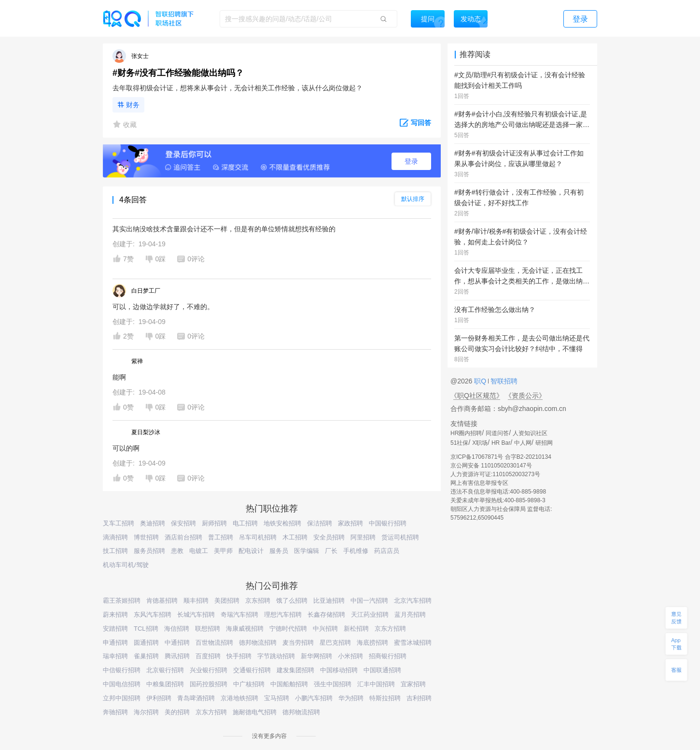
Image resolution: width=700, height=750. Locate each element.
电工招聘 (245, 523)
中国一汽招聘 (369, 601)
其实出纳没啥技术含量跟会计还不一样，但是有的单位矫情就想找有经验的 (224, 229)
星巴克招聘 (335, 643)
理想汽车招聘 (283, 615)
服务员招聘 (149, 551)
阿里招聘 (363, 537)
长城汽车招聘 (196, 615)
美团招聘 (227, 601)
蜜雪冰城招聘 (413, 643)
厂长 (331, 551)
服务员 (279, 551)
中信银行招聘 (122, 670)
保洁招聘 (320, 523)
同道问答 (497, 433)
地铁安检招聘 (282, 523)
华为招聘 (351, 698)
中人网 (523, 443)
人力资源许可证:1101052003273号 (495, 474)
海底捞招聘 (372, 643)
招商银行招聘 (388, 656)
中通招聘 (177, 643)
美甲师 (223, 551)
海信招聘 (177, 629)
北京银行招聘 (165, 670)
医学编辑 (307, 551)
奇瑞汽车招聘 (239, 615)
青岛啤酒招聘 (196, 698)
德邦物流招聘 (258, 643)
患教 (177, 551)
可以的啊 (126, 448)
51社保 (459, 443)
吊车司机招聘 (258, 537)
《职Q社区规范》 (477, 396)
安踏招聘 (115, 629)
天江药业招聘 (370, 615)
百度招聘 (208, 656)
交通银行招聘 (252, 670)
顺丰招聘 (196, 601)
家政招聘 (350, 523)
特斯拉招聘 (385, 698)
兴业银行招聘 (209, 670)
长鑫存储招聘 (326, 615)
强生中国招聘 (333, 684)
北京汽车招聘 (413, 601)
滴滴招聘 (115, 537)
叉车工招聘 (119, 523)
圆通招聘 (146, 643)
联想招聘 (208, 629)
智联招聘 (503, 381)
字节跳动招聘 (276, 656)
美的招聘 (177, 712)
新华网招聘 (316, 656)
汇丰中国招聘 (376, 684)
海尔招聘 (146, 712)
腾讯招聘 (177, 656)
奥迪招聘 (153, 523)
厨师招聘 (214, 523)
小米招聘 (350, 656)
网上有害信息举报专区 (479, 483)
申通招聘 (115, 643)
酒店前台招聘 (183, 537)
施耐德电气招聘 (255, 712)
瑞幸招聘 (115, 656)
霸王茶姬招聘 (122, 601)
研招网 (544, 443)
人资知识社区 (530, 433)
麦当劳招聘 (298, 643)
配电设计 (251, 551)
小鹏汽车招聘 (314, 698)
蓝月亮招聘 (410, 615)
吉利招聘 (419, 698)
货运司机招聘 (400, 537)
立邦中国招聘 (122, 698)
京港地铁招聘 (239, 698)
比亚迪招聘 (329, 601)
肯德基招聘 (162, 601)
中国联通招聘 (382, 670)
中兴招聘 (325, 629)
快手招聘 (239, 656)
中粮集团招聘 (165, 684)
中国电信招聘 (122, 684)
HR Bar (501, 443)
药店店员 (387, 551)
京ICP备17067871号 (477, 457)
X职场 (480, 443)
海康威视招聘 (245, 629)
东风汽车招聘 (153, 615)
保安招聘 (183, 523)
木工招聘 (295, 537)
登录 (411, 161)
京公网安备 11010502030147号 (491, 466)
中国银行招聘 (388, 523)
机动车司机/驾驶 (126, 565)
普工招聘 (221, 537)
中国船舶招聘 (289, 684)
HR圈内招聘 (466, 433)
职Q (481, 381)
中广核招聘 (249, 684)
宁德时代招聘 (288, 629)
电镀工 (199, 551)
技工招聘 (115, 551)
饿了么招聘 (292, 601)
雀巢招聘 (146, 656)
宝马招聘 (277, 698)
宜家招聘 (413, 684)
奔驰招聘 (115, 712)
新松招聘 (356, 629)
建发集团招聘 (295, 670)
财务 (133, 105)
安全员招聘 (329, 537)
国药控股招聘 (209, 684)
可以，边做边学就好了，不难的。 (163, 307)
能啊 (119, 377)
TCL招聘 (146, 629)
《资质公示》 (525, 396)
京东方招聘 (390, 629)
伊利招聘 (159, 698)
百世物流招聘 (214, 643)
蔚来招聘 (115, 615)
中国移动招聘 (339, 670)
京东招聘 (258, 601)
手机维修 (356, 551)
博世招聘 (146, 537)
